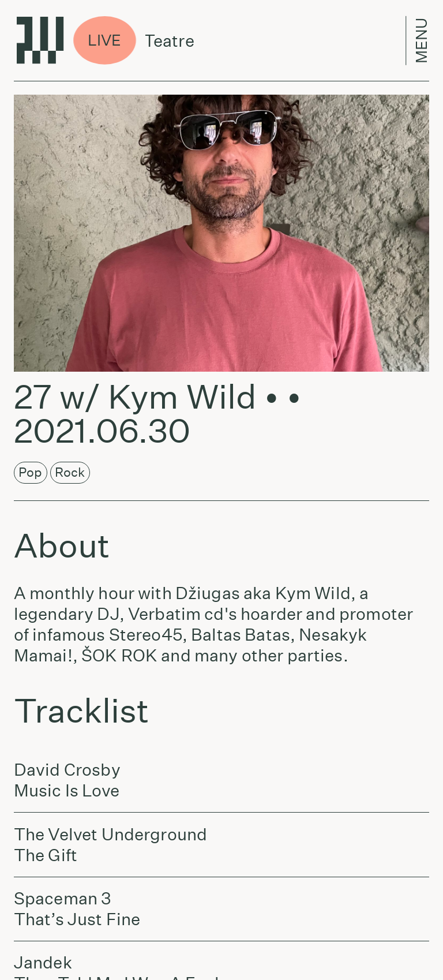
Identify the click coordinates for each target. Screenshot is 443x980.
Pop (30, 472)
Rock (70, 472)
